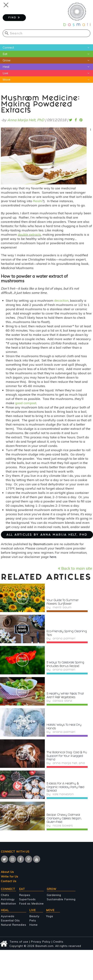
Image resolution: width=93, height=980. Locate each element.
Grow (7, 60)
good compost (26, 403)
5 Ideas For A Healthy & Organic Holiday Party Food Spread (65, 787)
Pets (33, 920)
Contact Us (9, 881)
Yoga (50, 916)
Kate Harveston (63, 795)
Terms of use (19, 942)
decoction (61, 301)
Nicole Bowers (63, 826)
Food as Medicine (31, 904)
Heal (6, 67)
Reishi (38, 201)
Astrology (8, 899)
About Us (7, 872)
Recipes (25, 895)
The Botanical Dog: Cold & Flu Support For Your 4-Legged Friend (67, 756)
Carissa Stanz (62, 701)
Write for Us (10, 877)
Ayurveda (8, 916)
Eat (5, 54)
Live (5, 73)
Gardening (54, 895)
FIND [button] (14, 17)
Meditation (8, 904)
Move (7, 79)
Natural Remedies (14, 925)
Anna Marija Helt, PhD (26, 120)
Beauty (34, 916)
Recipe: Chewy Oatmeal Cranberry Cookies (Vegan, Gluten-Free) (64, 819)
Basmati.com (43, 544)
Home (33, 925)
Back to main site (75, 568)
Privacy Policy (41, 942)
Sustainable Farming (61, 899)
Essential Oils (10, 920)
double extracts (29, 234)
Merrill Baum (62, 608)
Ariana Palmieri (64, 639)
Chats (5, 895)
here (53, 557)
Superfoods (27, 899)
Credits (58, 942)
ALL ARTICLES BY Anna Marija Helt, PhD (47, 535)
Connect (8, 47)
